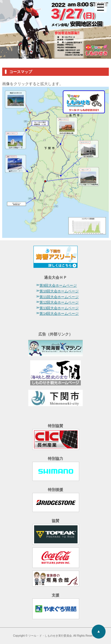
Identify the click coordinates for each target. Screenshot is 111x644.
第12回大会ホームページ (59, 302)
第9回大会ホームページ (58, 286)
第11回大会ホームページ (59, 297)
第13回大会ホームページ (59, 308)
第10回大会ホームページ (59, 291)
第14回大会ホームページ (59, 314)
